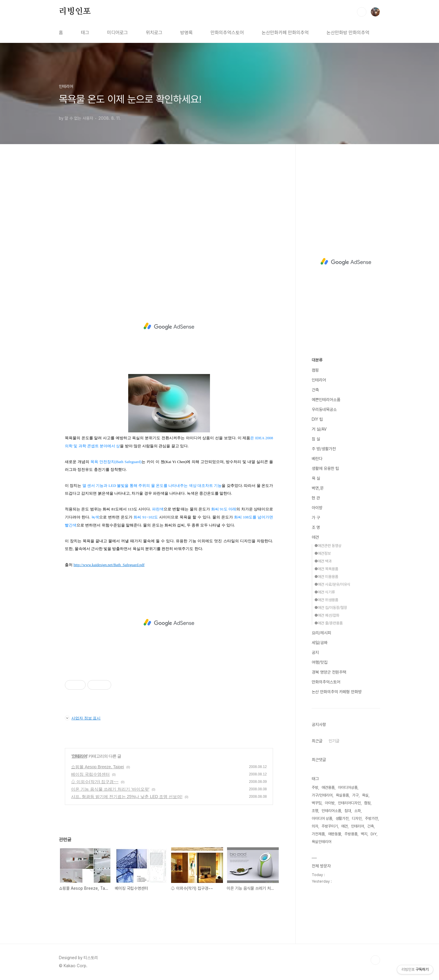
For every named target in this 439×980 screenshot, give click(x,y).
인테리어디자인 (349, 803)
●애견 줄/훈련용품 (329, 623)
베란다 (317, 459)
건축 (315, 390)
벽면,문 (318, 488)
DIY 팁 (317, 419)
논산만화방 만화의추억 (348, 33)
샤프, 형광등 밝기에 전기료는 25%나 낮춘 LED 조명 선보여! (127, 797)
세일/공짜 (320, 643)
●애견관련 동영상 (328, 546)
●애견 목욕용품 (326, 569)
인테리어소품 (331, 811)
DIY (374, 834)
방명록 (186, 33)
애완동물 (335, 834)
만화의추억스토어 (227, 33)
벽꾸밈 (317, 803)
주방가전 (371, 818)
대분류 (317, 360)
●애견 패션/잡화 (327, 615)
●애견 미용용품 (326, 577)
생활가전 (342, 818)
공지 (315, 652)
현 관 (316, 498)
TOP (375, 960)
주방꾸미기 (330, 826)
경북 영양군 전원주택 (329, 672)
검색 (362, 12)
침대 (348, 811)
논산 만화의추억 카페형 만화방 (337, 692)
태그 (85, 33)
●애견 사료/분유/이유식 (332, 584)
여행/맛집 (320, 662)
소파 (358, 811)
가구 (355, 795)
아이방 (317, 508)
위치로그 (154, 33)
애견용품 (328, 787)
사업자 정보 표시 (83, 718)
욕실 (365, 795)
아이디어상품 (348, 787)
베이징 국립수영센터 (90, 774)
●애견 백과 (323, 561)
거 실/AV (319, 429)
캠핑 (315, 370)
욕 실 (316, 478)
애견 (315, 537)
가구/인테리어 (322, 795)
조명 (315, 811)
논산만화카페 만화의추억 (285, 33)
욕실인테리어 (322, 842)
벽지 (364, 834)
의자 (315, 826)
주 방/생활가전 (324, 449)
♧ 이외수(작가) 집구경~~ (95, 782)
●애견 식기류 (325, 592)
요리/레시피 (321, 633)
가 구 (316, 518)
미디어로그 (117, 33)
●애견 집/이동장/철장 (331, 608)
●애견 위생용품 (326, 600)
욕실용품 (342, 795)
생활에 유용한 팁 (325, 468)
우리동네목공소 (324, 409)
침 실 (316, 439)
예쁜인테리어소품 (326, 400)
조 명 (316, 527)
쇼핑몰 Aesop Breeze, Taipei (98, 767)
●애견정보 (323, 553)
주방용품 (351, 834)
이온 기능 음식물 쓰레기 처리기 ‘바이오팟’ (110, 789)
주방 (315, 787)
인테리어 (79, 756)
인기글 (334, 741)
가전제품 (318, 834)
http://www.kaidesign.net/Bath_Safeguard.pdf (109, 565)
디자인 (357, 818)
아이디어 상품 (322, 818)
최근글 (317, 741)
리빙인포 (75, 12)
